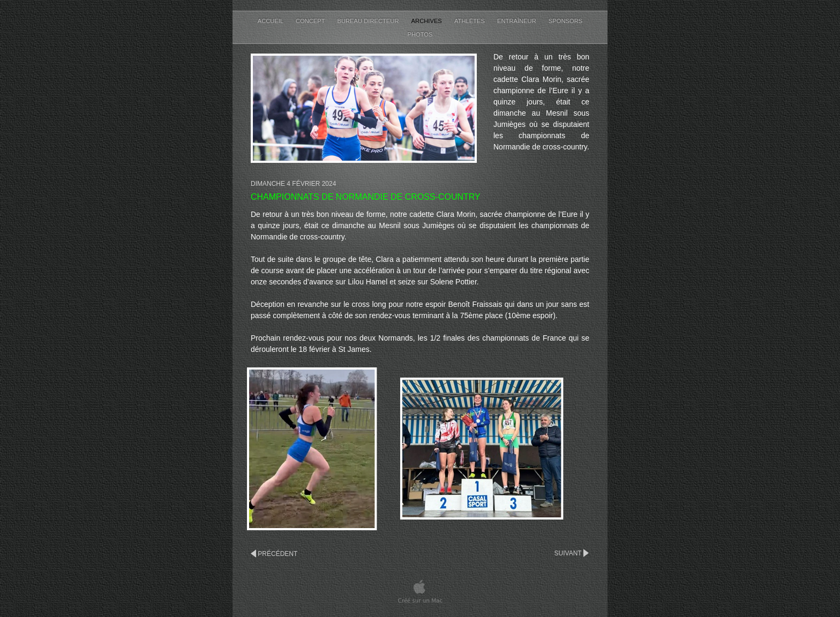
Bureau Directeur (369, 21)
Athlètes (470, 21)
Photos (420, 34)
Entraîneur (517, 21)
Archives (427, 21)
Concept (311, 21)
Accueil (271, 21)
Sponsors (565, 21)
